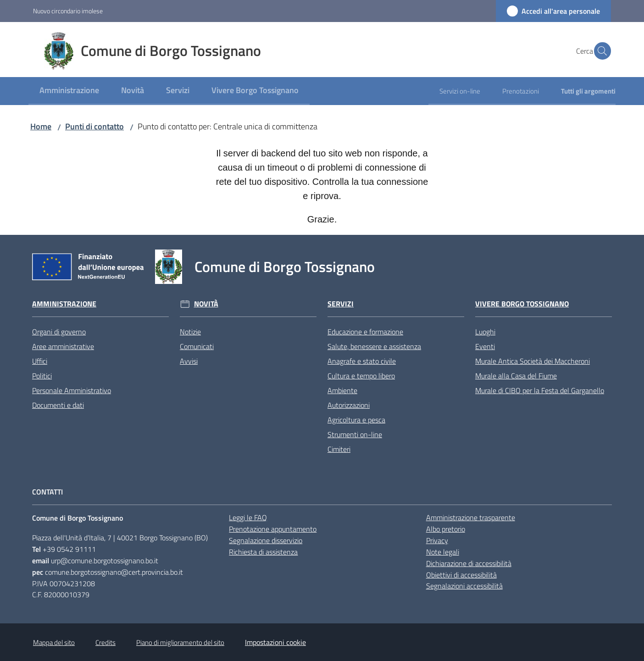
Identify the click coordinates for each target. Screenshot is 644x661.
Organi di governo (59, 332)
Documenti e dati (58, 405)
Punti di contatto (94, 126)
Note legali (443, 552)
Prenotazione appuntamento (273, 529)
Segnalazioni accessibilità (464, 586)
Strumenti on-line (355, 434)
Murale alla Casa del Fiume (516, 376)
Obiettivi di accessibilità (461, 575)
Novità (206, 304)
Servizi (341, 304)
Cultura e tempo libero (361, 376)
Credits (105, 642)
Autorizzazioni (349, 405)
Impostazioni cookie (275, 642)
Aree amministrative (63, 346)
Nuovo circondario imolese (68, 11)
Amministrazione (64, 304)
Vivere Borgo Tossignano (522, 304)
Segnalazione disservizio (266, 540)
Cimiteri (339, 449)
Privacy (437, 540)
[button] (600, 51)
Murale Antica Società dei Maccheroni (533, 361)
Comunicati (197, 346)
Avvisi (189, 361)
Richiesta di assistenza (263, 552)
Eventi (485, 346)
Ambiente (342, 390)
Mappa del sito (54, 642)
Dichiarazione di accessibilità (469, 563)
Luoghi (485, 332)
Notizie (190, 332)
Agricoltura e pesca (356, 420)
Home (41, 126)
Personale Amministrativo (72, 390)
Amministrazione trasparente (471, 517)
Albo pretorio (446, 529)
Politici (42, 376)
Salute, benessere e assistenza (374, 346)
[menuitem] (69, 91)
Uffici (40, 361)
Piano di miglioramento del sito (180, 642)
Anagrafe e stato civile (362, 361)
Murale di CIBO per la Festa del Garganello (540, 390)
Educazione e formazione (365, 332)
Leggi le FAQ (248, 517)
